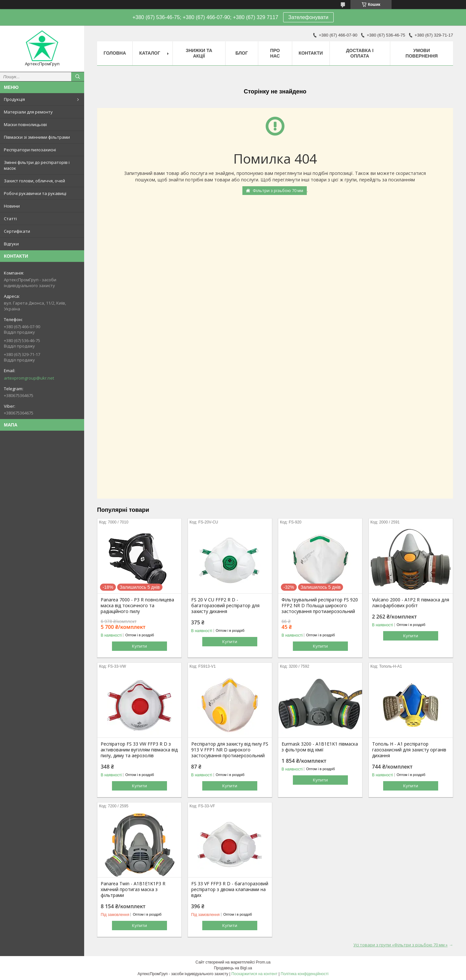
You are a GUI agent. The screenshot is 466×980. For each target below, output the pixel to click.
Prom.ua (263, 962)
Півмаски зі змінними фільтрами (37, 137)
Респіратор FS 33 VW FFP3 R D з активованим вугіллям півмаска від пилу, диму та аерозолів (139, 750)
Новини (12, 206)
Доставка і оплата (360, 53)
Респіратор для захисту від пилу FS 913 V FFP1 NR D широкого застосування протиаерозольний (230, 750)
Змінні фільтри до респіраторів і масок (37, 165)
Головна (115, 53)
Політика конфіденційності (305, 974)
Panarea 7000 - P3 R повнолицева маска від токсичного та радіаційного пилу (137, 606)
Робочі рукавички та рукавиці (35, 193)
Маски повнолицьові (25, 124)
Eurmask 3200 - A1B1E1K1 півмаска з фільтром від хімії (320, 747)
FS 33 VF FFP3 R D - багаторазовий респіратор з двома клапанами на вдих (230, 889)
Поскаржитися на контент (254, 974)
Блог (242, 53)
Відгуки (11, 244)
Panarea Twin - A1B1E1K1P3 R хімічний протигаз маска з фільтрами (133, 889)
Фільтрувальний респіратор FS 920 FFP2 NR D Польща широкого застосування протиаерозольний (320, 606)
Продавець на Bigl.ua (233, 968)
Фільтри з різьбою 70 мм (278, 190)
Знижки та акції (199, 53)
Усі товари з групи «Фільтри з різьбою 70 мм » (400, 945)
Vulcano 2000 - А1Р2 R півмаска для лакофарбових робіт (411, 603)
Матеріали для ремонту (28, 112)
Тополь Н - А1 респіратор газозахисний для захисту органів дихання (409, 750)
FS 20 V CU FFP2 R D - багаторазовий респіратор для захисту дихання (225, 606)
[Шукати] (78, 77)
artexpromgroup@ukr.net (29, 378)
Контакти (311, 53)
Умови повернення (422, 53)
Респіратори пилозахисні (30, 150)
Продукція (14, 99)
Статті (10, 219)
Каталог (150, 53)
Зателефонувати (308, 17)
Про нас (275, 53)
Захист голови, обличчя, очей (34, 181)
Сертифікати (17, 231)
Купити (139, 646)
